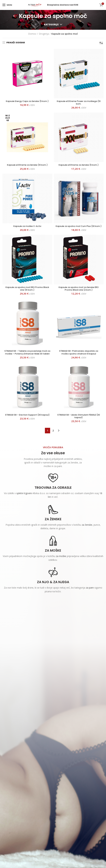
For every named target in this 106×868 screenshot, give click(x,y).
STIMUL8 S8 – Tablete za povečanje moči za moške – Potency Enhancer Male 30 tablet (27, 359)
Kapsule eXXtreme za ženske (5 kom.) (79, 166)
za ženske (87, 534)
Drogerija (44, 34)
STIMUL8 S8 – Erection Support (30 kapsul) (27, 425)
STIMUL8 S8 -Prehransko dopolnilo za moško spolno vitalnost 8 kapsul (79, 358)
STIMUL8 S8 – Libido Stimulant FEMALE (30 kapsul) (79, 425)
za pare (90, 597)
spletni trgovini (24, 502)
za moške (61, 565)
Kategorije (51, 24)
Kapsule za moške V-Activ (27, 227)
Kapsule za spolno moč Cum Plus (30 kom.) (79, 229)
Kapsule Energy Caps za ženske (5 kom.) (27, 103)
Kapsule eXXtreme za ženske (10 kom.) (27, 166)
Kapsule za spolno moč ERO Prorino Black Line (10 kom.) (27, 293)
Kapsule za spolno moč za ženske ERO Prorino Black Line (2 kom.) (79, 293)
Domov (32, 34)
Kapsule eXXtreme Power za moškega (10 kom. (79, 103)
